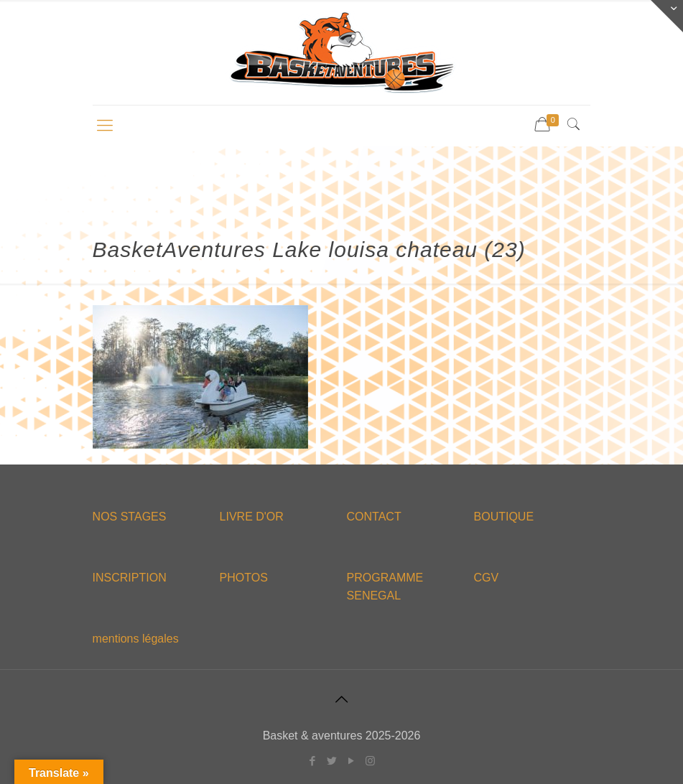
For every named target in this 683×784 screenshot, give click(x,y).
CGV (487, 578)
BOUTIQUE (504, 517)
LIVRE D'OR (252, 517)
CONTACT (374, 517)
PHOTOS (244, 578)
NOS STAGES (130, 517)
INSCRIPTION (130, 578)
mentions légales (136, 639)
